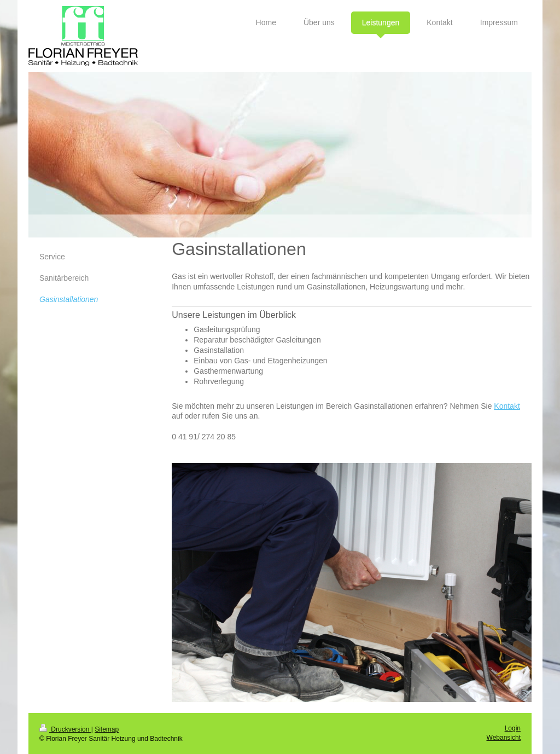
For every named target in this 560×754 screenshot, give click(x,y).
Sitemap (107, 729)
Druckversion (65, 729)
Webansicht (504, 738)
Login (513, 728)
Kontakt (507, 406)
